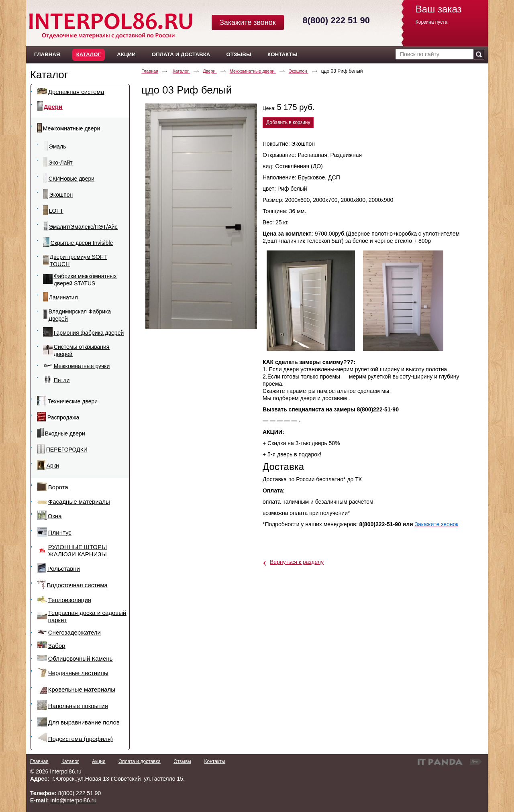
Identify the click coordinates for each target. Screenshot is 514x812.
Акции (99, 761)
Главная (150, 71)
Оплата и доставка (140, 761)
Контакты (214, 761)
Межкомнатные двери (253, 71)
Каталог (89, 54)
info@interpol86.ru (74, 800)
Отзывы (182, 761)
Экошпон (299, 71)
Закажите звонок (248, 22)
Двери (210, 71)
